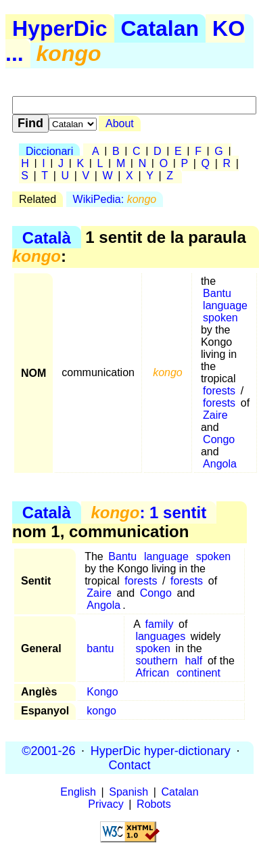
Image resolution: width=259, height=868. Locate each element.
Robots (154, 804)
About (120, 123)
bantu (100, 648)
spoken (220, 318)
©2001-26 (48, 750)
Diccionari (49, 151)
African (152, 673)
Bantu (217, 293)
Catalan (160, 28)
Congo (219, 439)
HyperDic (60, 28)
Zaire (215, 415)
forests (219, 391)
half (193, 661)
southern (156, 661)
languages (160, 636)
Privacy (105, 804)
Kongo (102, 692)
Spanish (128, 792)
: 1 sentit (148, 512)
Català (47, 237)
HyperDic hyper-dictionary (161, 750)
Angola (220, 464)
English (78, 792)
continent (198, 673)
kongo (101, 711)
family (160, 624)
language (225, 305)
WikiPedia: (115, 199)
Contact (129, 764)
